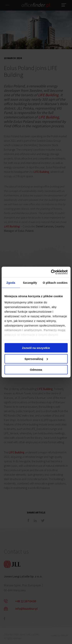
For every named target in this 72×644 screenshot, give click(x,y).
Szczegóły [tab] (30, 283)
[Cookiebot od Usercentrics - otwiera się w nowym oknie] (51, 272)
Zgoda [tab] (11, 283)
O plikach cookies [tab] (55, 283)
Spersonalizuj (36, 359)
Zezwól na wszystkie (36, 348)
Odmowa (36, 370)
